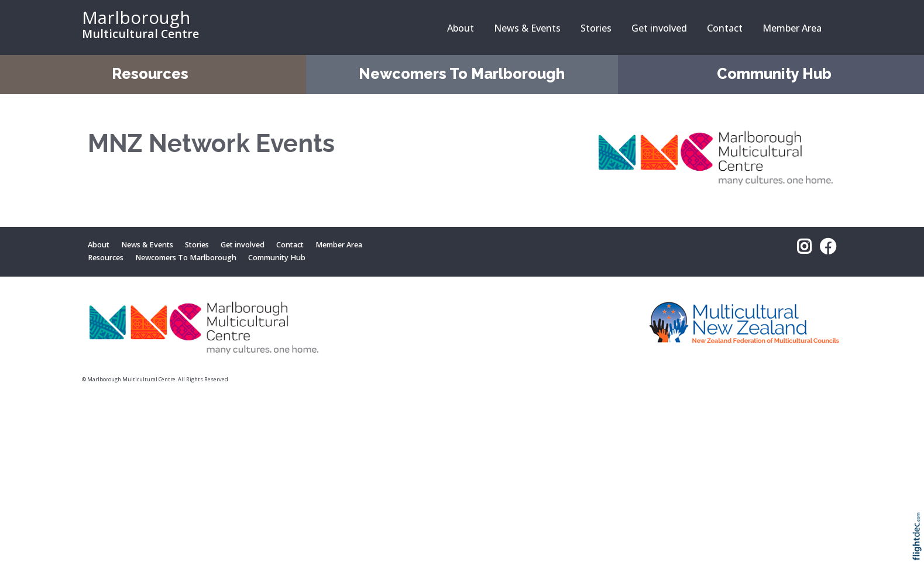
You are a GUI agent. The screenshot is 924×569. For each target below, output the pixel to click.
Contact (725, 28)
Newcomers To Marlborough (462, 74)
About (461, 28)
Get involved (659, 28)
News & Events (527, 28)
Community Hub (774, 74)
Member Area (792, 28)
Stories (596, 28)
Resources (150, 74)
